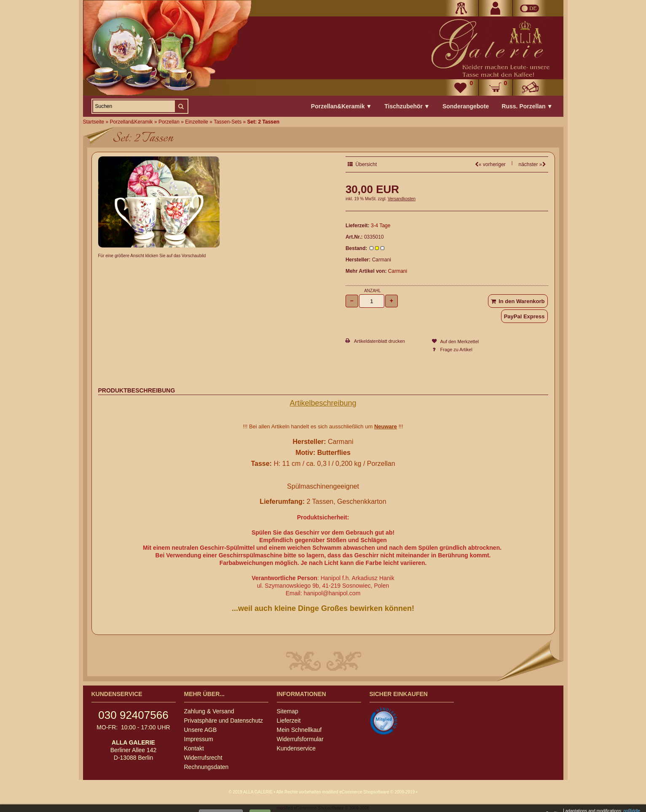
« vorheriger (490, 164)
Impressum (199, 739)
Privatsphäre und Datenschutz (224, 721)
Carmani (398, 271)
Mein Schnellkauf (299, 730)
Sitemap (288, 711)
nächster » (532, 164)
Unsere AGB (201, 730)
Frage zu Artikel (456, 350)
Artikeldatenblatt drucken (379, 341)
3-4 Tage (381, 226)
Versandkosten (402, 199)
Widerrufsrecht (203, 758)
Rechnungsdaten (206, 767)
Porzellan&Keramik (341, 106)
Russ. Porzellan (527, 106)
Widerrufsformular (300, 739)
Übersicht (362, 164)
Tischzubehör (407, 106)
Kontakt (194, 748)
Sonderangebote (466, 106)
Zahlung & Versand (209, 711)
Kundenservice (296, 748)
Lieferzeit (289, 721)
